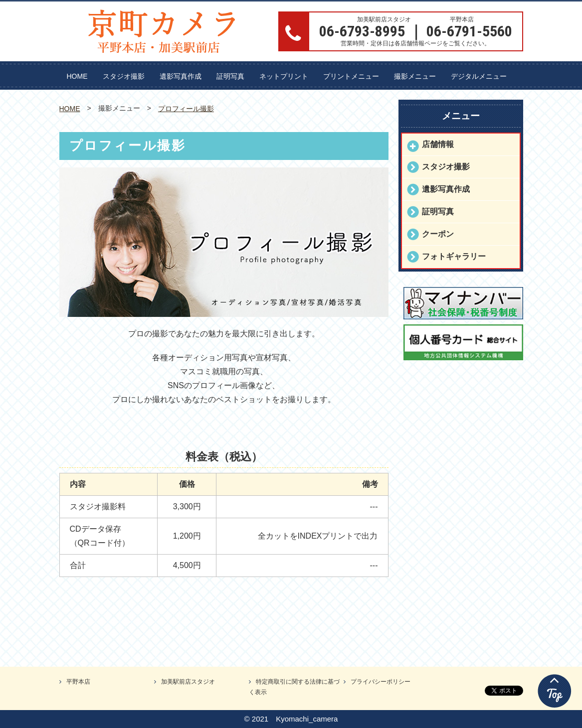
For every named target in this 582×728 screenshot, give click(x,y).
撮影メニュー (415, 76)
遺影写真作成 (181, 76)
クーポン (438, 234)
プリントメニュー (351, 76)
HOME (77, 76)
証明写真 (230, 76)
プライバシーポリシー (381, 682)
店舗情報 (438, 144)
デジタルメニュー (479, 76)
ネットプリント (284, 76)
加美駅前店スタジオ (188, 682)
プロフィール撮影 (186, 109)
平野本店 (78, 682)
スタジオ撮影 (124, 76)
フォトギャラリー (454, 256)
